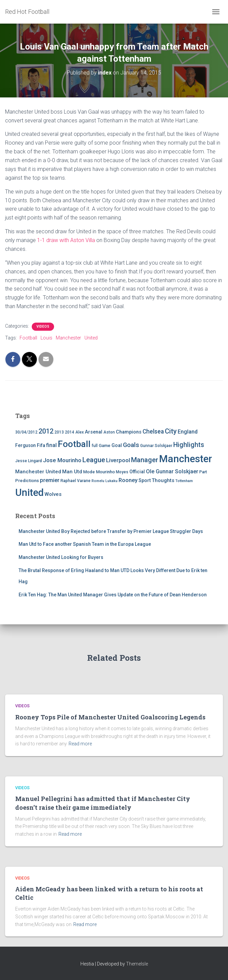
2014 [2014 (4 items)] (70, 432)
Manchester (68, 338)
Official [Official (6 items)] (137, 472)
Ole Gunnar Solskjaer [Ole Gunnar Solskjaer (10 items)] (172, 471)
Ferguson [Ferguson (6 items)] (26, 445)
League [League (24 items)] (94, 460)
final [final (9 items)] (52, 445)
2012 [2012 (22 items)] (46, 431)
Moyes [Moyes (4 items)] (122, 472)
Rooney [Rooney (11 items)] (128, 480)
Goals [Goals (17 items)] (131, 445)
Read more (80, 744)
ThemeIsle (137, 964)
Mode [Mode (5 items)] (89, 472)
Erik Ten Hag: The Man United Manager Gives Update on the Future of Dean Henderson (113, 595)
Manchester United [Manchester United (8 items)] (38, 472)
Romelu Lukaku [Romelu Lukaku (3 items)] (105, 481)
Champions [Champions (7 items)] (129, 432)
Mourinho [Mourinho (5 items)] (105, 472)
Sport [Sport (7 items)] (145, 481)
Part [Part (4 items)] (203, 472)
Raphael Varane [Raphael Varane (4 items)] (75, 481)
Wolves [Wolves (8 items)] (53, 494)
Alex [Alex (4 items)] (80, 432)
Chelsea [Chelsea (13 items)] (153, 432)
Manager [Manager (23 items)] (145, 460)
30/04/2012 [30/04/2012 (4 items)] (26, 432)
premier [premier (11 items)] (50, 480)
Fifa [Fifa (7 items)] (41, 446)
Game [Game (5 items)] (105, 446)
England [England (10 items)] (188, 432)
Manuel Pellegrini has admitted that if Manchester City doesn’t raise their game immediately (103, 803)
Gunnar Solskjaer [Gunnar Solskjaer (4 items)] (156, 446)
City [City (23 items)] (171, 431)
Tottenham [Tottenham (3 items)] (184, 481)
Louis (46, 338)
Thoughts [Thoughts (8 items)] (163, 480)
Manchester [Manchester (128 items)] (186, 459)
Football (28, 338)
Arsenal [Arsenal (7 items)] (94, 432)
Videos (43, 326)
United (91, 338)
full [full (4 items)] (95, 446)
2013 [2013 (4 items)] (59, 432)
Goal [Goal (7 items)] (117, 446)
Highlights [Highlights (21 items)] (189, 445)
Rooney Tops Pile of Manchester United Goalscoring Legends (110, 717)
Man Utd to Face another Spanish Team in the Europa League (85, 544)
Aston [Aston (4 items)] (109, 432)
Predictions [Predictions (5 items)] (27, 481)
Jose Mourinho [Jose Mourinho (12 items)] (62, 460)
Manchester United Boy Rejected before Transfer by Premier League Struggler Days (111, 531)
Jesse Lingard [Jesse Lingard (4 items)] (29, 461)
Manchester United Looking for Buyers (61, 557)
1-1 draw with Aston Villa (66, 240)
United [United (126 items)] (29, 493)
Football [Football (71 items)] (74, 444)
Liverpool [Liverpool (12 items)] (118, 460)
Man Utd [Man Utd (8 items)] (72, 472)
